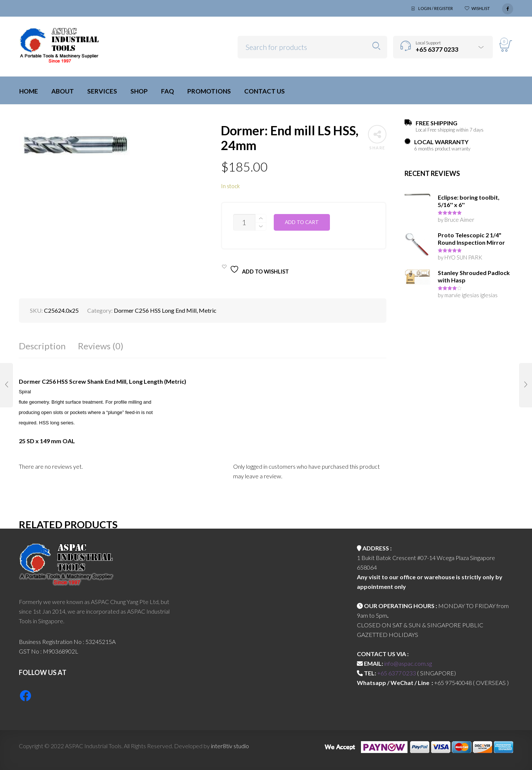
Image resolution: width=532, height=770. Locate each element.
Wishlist (481, 8)
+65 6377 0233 (397, 673)
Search (376, 46)
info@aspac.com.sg (408, 663)
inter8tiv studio (230, 746)
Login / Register (436, 8)
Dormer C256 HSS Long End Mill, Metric (165, 310)
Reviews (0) (101, 346)
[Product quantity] (244, 222)
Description (42, 346)
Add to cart (302, 222)
